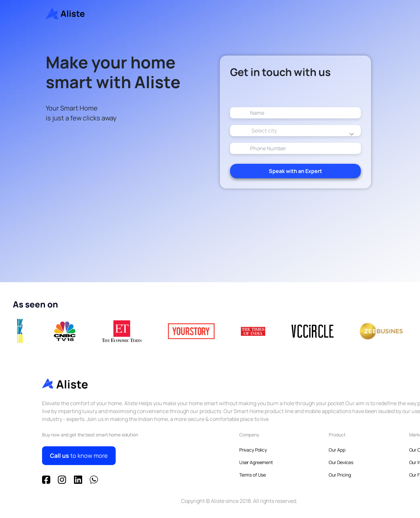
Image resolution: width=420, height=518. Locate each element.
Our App (337, 450)
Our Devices (341, 462)
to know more (79, 456)
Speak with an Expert (295, 182)
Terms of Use (253, 475)
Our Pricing (340, 475)
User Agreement (256, 462)
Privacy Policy (253, 450)
